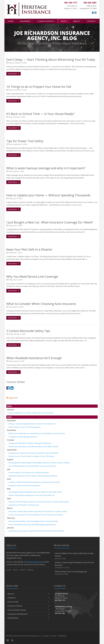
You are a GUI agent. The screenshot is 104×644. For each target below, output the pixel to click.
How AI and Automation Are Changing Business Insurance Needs (33, 521)
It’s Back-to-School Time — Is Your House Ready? (40, 114)
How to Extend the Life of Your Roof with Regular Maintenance (32, 525)
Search (46, 636)
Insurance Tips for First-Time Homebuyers (25, 485)
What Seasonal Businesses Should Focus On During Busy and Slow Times (37, 433)
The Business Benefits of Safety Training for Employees (30, 443)
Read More (14, 74)
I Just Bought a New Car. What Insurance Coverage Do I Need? (50, 222)
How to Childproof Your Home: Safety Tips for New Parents (31, 413)
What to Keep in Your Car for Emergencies (25, 427)
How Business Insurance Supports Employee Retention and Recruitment (36, 531)
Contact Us (28, 598)
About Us (28, 594)
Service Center (28, 602)
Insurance (26, 21)
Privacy (53, 636)
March (10, 508)
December (11, 420)
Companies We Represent (28, 614)
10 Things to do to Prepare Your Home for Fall (39, 87)
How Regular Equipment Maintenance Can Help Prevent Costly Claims (35, 492)
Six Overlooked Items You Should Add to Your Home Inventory (32, 466)
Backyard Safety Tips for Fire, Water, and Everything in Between (33, 476)
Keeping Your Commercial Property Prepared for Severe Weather (34, 453)
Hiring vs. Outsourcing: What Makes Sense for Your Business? (32, 424)
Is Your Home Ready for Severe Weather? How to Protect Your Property (36, 515)
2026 (9, 406)
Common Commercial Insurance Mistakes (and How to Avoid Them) (34, 482)
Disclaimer (62, 636)
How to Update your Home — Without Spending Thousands (48, 195)
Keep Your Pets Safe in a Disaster (29, 249)
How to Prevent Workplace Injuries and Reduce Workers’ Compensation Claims (39, 502)
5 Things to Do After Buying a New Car (23, 437)
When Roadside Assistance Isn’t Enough (34, 358)
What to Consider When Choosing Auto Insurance (41, 304)
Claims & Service (47, 21)
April (9, 498)
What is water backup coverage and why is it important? (46, 168)
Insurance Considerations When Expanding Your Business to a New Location (38, 511)
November (12, 430)
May (9, 489)
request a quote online (35, 562)
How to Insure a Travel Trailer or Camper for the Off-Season (31, 456)
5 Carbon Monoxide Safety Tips (28, 331)
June (9, 479)
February (11, 518)
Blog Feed (12, 398)
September (12, 450)
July (9, 469)
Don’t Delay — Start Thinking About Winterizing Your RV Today (51, 59)
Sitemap (30, 570)
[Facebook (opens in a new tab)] (93, 13)
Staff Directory (28, 618)
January (10, 410)
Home (11, 21)
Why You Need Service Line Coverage (32, 276)
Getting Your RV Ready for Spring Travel (24, 505)
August (10, 459)
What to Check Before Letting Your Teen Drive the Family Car (32, 495)
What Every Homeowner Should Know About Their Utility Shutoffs (33, 447)
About (78, 21)
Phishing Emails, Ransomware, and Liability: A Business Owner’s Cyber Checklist (39, 463)
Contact (93, 21)
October (11, 440)
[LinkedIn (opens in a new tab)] (95, 13)
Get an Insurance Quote (28, 610)
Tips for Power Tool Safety (25, 141)
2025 (9, 417)
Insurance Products (28, 606)
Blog (65, 21)
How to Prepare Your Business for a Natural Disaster (29, 472)
